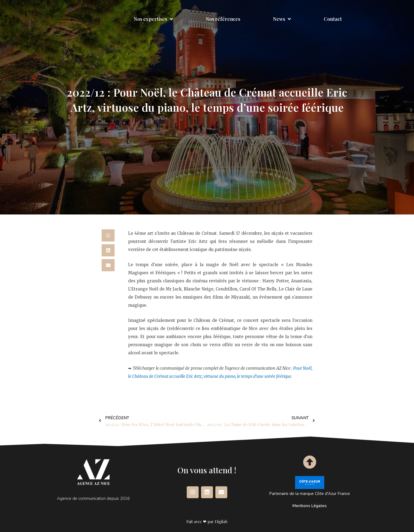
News (282, 19)
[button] (108, 235)
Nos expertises (153, 19)
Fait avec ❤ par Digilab (207, 521)
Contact (333, 19)
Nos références (223, 19)
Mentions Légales (310, 506)
